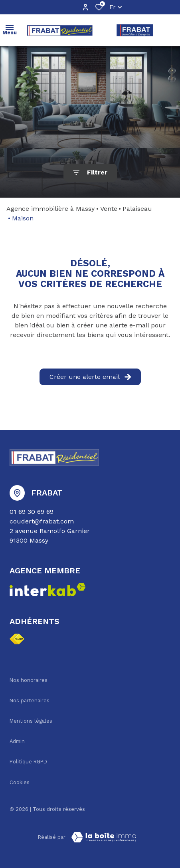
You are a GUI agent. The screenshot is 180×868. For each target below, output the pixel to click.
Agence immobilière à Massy (50, 209)
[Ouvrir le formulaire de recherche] (90, 173)
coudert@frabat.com (42, 521)
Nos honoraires (29, 680)
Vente (109, 209)
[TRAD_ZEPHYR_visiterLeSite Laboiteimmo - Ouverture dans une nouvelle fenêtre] (104, 837)
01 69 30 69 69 (32, 512)
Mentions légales (31, 721)
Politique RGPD (28, 762)
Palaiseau (137, 209)
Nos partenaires (30, 701)
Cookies (20, 782)
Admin (17, 741)
